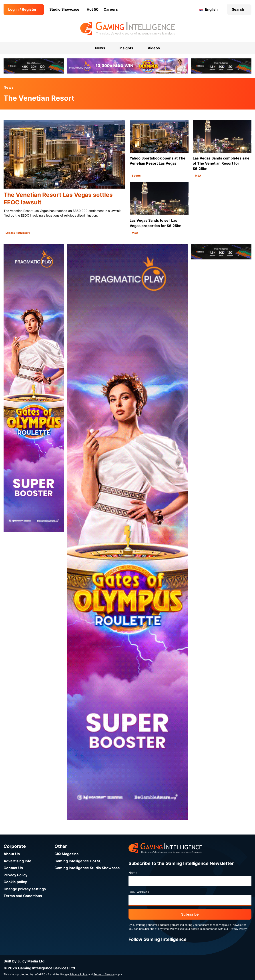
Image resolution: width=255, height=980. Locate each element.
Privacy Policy (15, 875)
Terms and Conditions (23, 896)
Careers (111, 9)
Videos (154, 48)
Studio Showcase (64, 9)
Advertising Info (17, 861)
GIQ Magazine (67, 854)
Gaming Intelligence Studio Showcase (87, 868)
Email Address (139, 892)
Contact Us (13, 868)
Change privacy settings (25, 889)
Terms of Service (104, 974)
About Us (12, 854)
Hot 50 (93, 9)
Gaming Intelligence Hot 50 (78, 861)
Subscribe (190, 914)
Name (133, 873)
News (9, 87)
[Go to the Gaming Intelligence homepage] (127, 28)
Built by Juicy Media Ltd (24, 961)
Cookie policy (15, 882)
